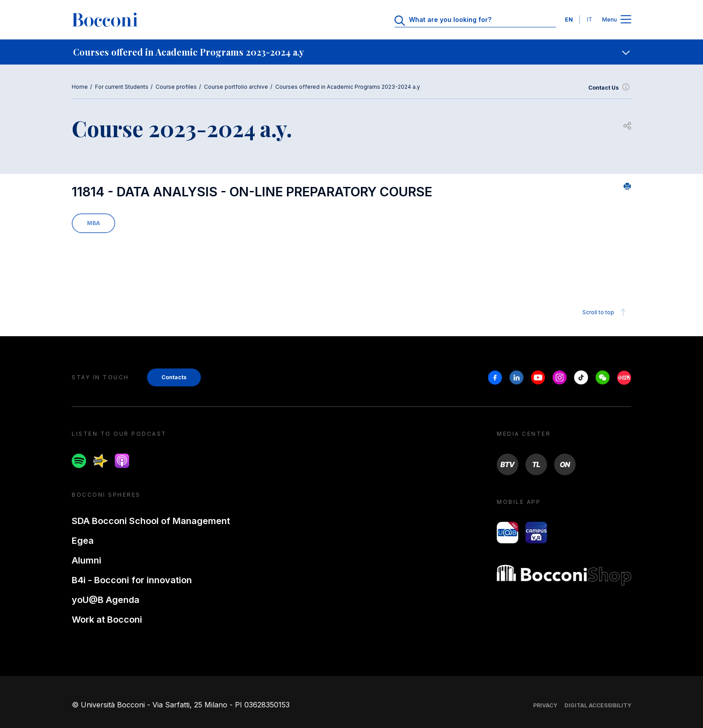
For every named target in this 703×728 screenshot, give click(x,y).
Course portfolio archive (236, 87)
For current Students (122, 87)
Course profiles (176, 87)
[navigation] (351, 52)
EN (569, 19)
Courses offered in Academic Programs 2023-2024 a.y (348, 87)
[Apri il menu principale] (626, 20)
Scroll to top (605, 312)
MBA (93, 223)
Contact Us (610, 88)
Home (80, 87)
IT (590, 19)
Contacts (174, 377)
